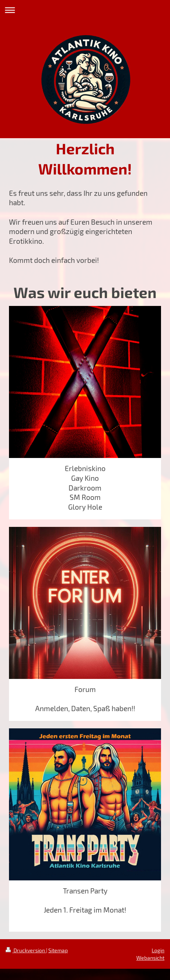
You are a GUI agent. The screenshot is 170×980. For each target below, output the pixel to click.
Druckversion (26, 950)
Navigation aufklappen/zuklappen (85, 10)
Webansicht (150, 958)
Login (158, 950)
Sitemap (58, 950)
